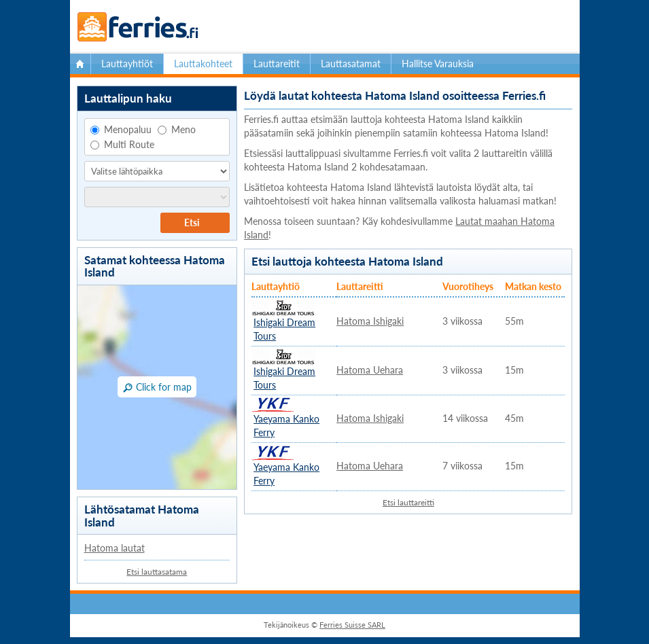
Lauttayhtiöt (127, 64)
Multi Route (122, 144)
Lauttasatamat (351, 64)
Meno (177, 129)
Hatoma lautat (115, 548)
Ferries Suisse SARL (352, 625)
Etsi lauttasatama (157, 572)
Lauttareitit (277, 64)
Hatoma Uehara (370, 370)
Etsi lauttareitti (408, 502)
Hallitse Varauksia (438, 64)
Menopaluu (121, 129)
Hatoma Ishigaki (370, 321)
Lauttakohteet (203, 64)
